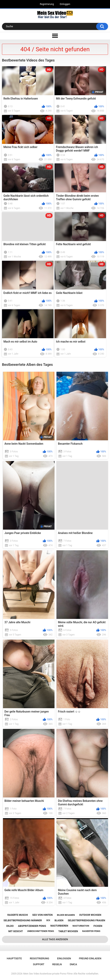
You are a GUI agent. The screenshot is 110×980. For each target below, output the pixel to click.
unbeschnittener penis (41, 931)
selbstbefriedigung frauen (86, 920)
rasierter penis (91, 931)
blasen (59, 920)
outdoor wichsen (90, 915)
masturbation (81, 926)
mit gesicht (16, 931)
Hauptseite (14, 958)
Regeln (57, 964)
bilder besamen (66, 915)
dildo (10, 926)
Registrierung (47, 4)
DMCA (73, 964)
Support (39, 964)
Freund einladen (90, 958)
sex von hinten (42, 915)
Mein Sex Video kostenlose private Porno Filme (48, 974)
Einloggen (65, 4)
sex (48, 920)
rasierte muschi (18, 915)
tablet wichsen (68, 931)
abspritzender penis (32, 926)
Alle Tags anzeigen (55, 939)
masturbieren (59, 926)
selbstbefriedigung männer (23, 920)
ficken (98, 926)
